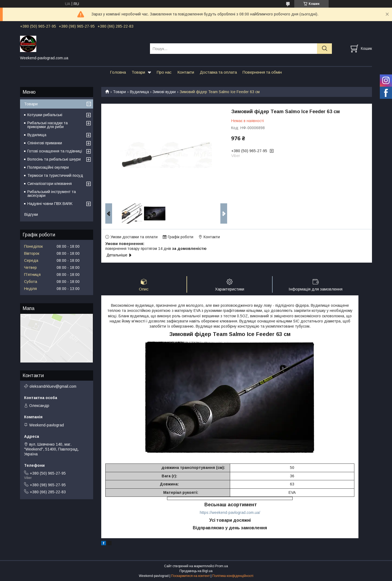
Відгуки (31, 214)
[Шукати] (324, 49)
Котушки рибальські (45, 115)
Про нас (164, 72)
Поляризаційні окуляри (48, 167)
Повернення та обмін (262, 72)
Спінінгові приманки (45, 143)
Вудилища (139, 92)
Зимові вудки (164, 92)
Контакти (186, 72)
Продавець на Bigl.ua (196, 571)
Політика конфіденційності (233, 576)
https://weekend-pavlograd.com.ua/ (230, 513)
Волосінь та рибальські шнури (54, 159)
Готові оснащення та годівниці (55, 151)
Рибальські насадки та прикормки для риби (48, 125)
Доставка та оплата (218, 72)
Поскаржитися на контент (190, 576)
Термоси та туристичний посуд (55, 175)
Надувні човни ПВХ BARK (50, 204)
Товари (138, 72)
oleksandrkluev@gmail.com (53, 386)
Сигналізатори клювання (50, 184)
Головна (118, 72)
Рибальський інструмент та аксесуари (52, 194)
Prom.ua (222, 566)
